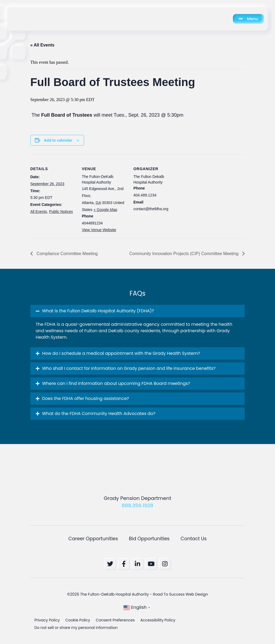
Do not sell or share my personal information (76, 628)
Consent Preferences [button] (115, 621)
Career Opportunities (93, 539)
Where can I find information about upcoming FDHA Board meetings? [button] (116, 383)
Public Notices (61, 212)
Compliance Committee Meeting (67, 254)
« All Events (42, 45)
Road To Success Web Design (180, 595)
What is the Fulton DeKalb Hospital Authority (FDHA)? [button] (98, 311)
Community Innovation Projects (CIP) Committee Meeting (185, 254)
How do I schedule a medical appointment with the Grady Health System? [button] (121, 353)
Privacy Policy (47, 621)
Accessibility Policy (158, 621)
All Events (39, 212)
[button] (138, 311)
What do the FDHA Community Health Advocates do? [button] (99, 414)
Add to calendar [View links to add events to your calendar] (58, 140)
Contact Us (193, 539)
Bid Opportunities (149, 539)
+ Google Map (105, 210)
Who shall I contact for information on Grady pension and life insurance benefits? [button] (129, 368)
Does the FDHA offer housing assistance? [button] (86, 398)
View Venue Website (99, 230)
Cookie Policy (78, 621)
